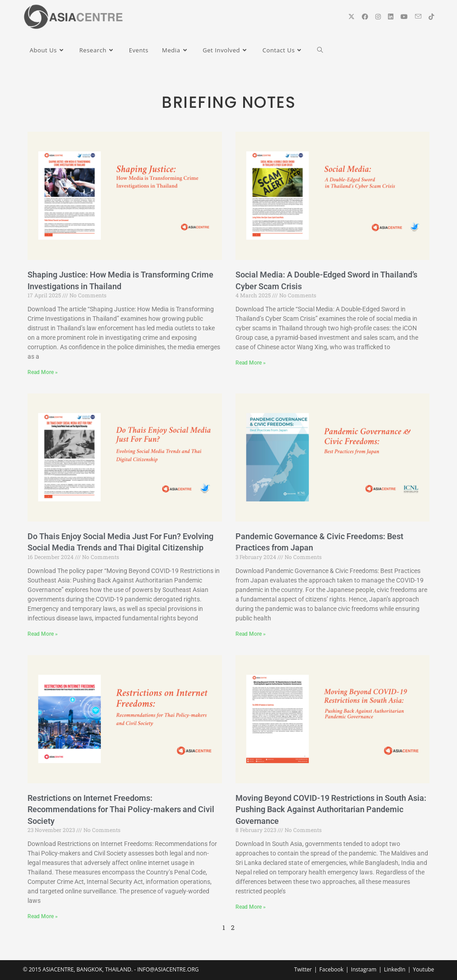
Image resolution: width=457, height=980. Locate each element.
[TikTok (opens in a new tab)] (431, 17)
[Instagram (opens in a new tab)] (378, 17)
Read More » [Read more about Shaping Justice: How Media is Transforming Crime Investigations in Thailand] (43, 372)
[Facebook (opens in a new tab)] (365, 17)
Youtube (423, 969)
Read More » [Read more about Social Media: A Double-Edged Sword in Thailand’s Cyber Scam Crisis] (251, 363)
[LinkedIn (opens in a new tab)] (391, 17)
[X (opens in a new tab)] (351, 17)
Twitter (303, 969)
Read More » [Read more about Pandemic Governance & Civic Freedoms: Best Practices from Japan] (251, 634)
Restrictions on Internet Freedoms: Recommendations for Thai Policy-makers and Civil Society (121, 809)
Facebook (331, 969)
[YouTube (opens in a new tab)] (404, 17)
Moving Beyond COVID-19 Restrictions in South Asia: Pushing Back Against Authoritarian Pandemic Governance (331, 809)
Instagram (364, 969)
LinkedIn (395, 969)
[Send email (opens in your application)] (418, 16)
